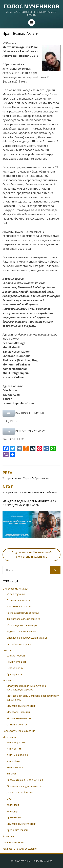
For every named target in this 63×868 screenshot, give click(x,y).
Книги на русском (16, 742)
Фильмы (11, 774)
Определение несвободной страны (27, 638)
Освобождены (15, 668)
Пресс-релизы (14, 674)
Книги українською (17, 755)
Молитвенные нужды (19, 718)
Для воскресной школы (20, 792)
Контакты (8, 836)
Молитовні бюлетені (18, 712)
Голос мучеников (32, 6)
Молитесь (8, 680)
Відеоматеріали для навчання (24, 786)
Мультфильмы (15, 767)
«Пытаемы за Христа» (19, 606)
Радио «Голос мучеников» (22, 631)
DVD (9, 799)
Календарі (12, 811)
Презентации (14, 817)
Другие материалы (17, 830)
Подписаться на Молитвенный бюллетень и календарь (32, 554)
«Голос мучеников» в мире (22, 625)
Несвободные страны (19, 644)
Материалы (9, 737)
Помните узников (17, 662)
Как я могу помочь (13, 842)
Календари (13, 805)
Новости (7, 650)
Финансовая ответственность (24, 619)
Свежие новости (16, 656)
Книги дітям (13, 761)
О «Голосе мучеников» (16, 589)
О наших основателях (19, 600)
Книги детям (14, 749)
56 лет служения (16, 594)
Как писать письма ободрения (20, 849)
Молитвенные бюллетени (21, 706)
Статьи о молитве (17, 725)
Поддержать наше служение (19, 731)
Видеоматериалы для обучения (25, 780)
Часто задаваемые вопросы (23, 613)
